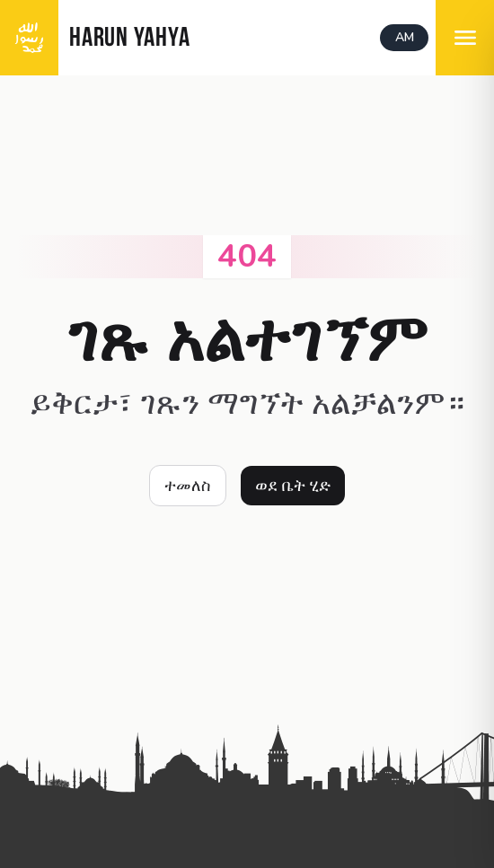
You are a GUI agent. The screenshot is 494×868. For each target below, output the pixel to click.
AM (405, 37)
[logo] (29, 38)
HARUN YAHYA (129, 39)
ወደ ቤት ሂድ (293, 486)
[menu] (465, 38)
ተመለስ (188, 486)
